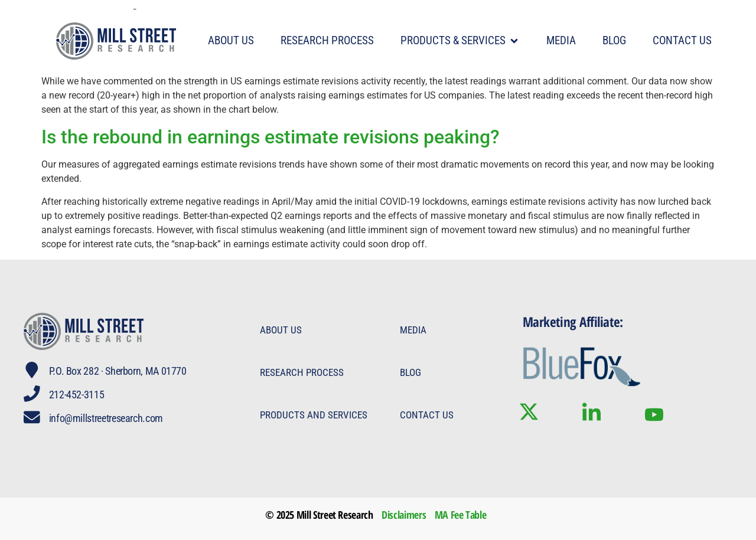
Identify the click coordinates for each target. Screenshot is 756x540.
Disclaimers (404, 515)
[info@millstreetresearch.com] (32, 417)
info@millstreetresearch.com (106, 418)
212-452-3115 (77, 395)
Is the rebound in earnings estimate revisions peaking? (271, 137)
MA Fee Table (461, 515)
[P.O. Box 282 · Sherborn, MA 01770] (32, 370)
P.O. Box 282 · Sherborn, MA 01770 (118, 371)
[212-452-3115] (32, 394)
